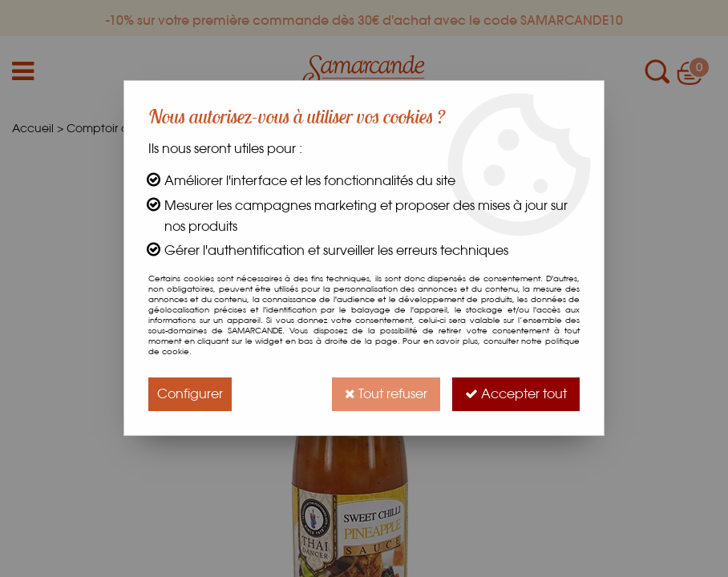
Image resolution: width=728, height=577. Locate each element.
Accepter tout (516, 394)
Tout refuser (386, 394)
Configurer (190, 394)
